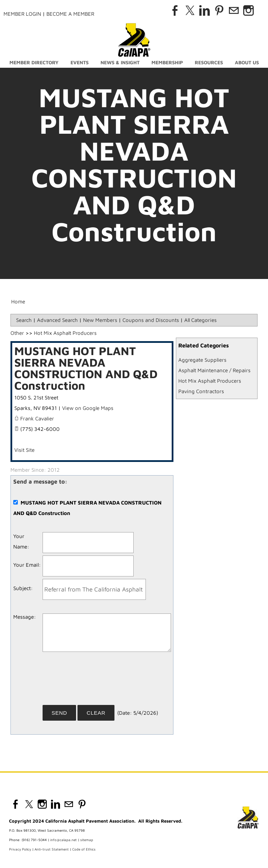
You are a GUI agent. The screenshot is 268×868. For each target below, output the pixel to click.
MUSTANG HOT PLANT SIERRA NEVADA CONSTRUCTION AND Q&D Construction (86, 368)
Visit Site (24, 450)
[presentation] (96, 681)
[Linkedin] (204, 10)
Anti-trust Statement (52, 849)
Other (17, 333)
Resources (209, 62)
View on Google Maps (88, 408)
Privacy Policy (20, 849)
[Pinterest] (219, 10)
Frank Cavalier (37, 418)
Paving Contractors (201, 391)
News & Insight (120, 62)
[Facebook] (175, 10)
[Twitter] (190, 10)
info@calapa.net (64, 840)
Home (18, 301)
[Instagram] (248, 10)
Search (24, 320)
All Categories (200, 320)
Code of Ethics (84, 849)
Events (80, 62)
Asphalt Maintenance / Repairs (214, 370)
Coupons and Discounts (151, 320)
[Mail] (234, 10)
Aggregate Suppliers (202, 360)
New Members (100, 320)
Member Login (22, 14)
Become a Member (70, 14)
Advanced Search (57, 320)
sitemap (87, 840)
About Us (247, 62)
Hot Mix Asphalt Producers (210, 381)
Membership (167, 62)
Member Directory (34, 62)
